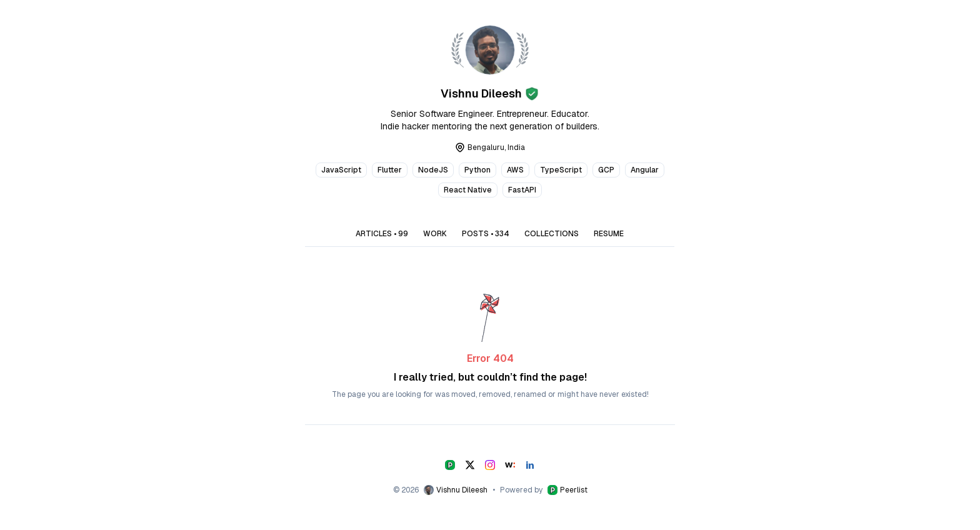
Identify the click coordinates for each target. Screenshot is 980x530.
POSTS (486, 234)
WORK (435, 234)
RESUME (609, 234)
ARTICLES (382, 234)
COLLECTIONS (552, 234)
